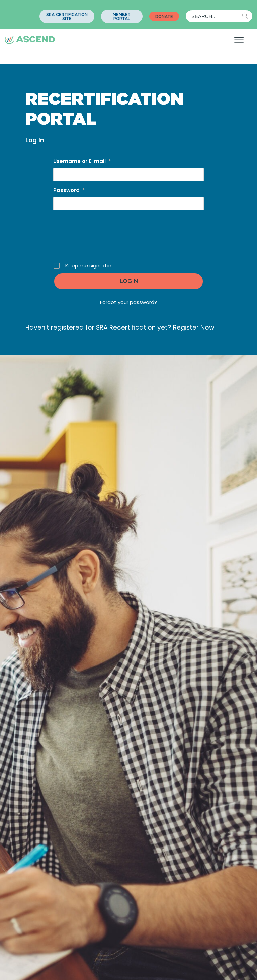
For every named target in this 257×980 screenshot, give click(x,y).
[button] (67, 16)
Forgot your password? (128, 302)
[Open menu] (239, 40)
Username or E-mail (82, 161)
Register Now (194, 327)
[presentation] (129, 239)
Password (69, 190)
